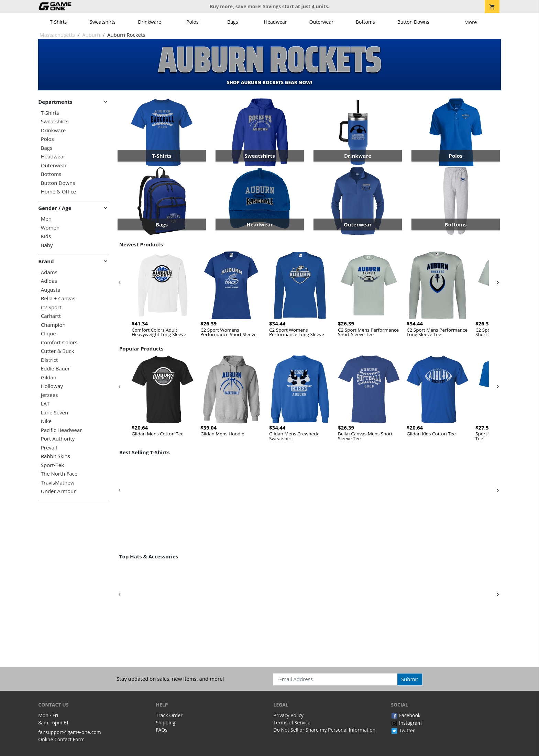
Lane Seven (54, 413)
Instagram (406, 723)
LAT (45, 404)
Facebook (406, 715)
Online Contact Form (61, 739)
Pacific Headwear (62, 430)
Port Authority (58, 439)
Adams (49, 272)
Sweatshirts (103, 22)
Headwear (276, 22)
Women (50, 228)
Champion (53, 325)
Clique (48, 333)
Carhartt (51, 316)
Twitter (403, 730)
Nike (46, 421)
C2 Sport (51, 307)
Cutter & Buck (58, 351)
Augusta (51, 290)
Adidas (49, 281)
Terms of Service (292, 722)
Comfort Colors (59, 342)
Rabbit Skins (56, 456)
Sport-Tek (52, 465)
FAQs (162, 730)
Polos (192, 22)
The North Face (59, 474)
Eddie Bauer (56, 369)
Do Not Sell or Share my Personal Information (324, 730)
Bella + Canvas (58, 298)
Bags (233, 22)
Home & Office (58, 192)
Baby (47, 245)
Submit (410, 679)
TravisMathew (58, 483)
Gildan (49, 377)
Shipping (166, 722)
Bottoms (365, 22)
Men (46, 219)
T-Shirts (58, 22)
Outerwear (321, 22)
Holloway (52, 386)
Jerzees (49, 395)
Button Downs (413, 22)
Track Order (169, 715)
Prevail (49, 448)
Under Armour (58, 491)
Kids (46, 236)
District (49, 360)
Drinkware (150, 22)
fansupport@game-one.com (70, 732)
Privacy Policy (288, 715)
